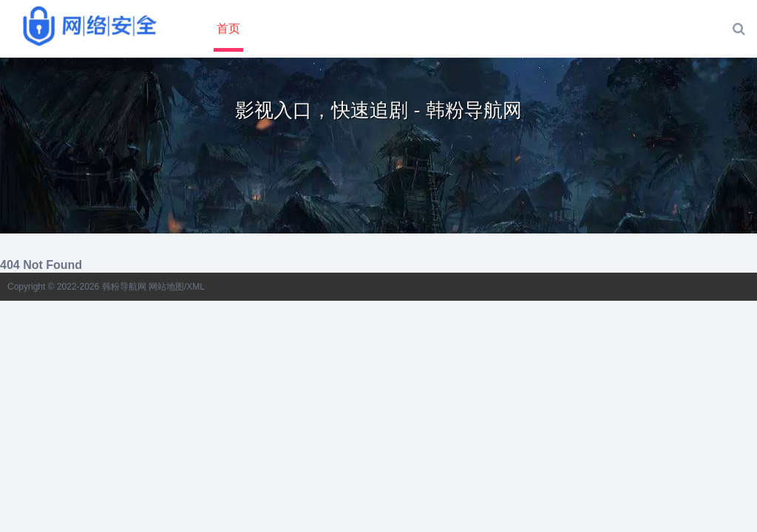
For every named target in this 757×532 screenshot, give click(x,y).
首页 (228, 28)
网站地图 (166, 287)
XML (196, 287)
